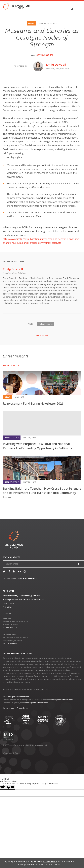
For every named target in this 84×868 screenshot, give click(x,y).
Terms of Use (8, 708)
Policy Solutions (46, 324)
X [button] (79, 863)
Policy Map (8, 607)
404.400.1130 (12, 627)
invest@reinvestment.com (61, 700)
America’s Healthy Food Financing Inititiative (22, 596)
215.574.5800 (12, 644)
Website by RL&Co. (11, 753)
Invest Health (9, 603)
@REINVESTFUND (28, 578)
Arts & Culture (45, 55)
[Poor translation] (10, 787)
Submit (78, 564)
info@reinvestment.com (19, 697)
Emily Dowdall (13, 269)
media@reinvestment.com (36, 703)
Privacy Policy (22, 708)
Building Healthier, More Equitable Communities (23, 600)
